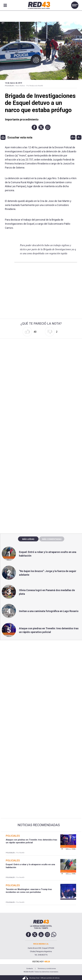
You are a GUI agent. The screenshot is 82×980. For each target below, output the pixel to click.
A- (79, 137)
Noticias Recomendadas (39, 825)
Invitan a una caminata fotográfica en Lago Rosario (49, 611)
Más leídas (28, 539)
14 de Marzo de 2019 (13, 83)
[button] (34, 127)
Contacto (30, 969)
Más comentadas (52, 539)
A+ (73, 137)
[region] (41, 471)
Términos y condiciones (47, 969)
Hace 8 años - (21, 86)
